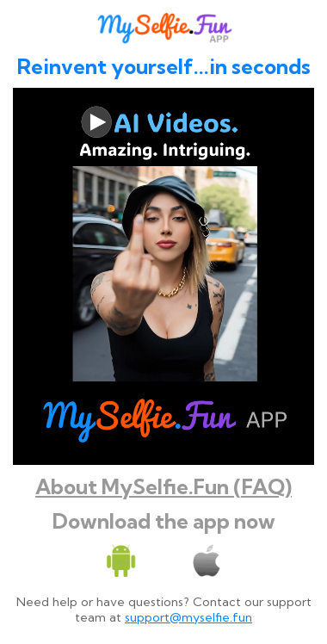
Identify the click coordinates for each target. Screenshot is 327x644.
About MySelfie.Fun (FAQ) (163, 486)
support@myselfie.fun (188, 617)
